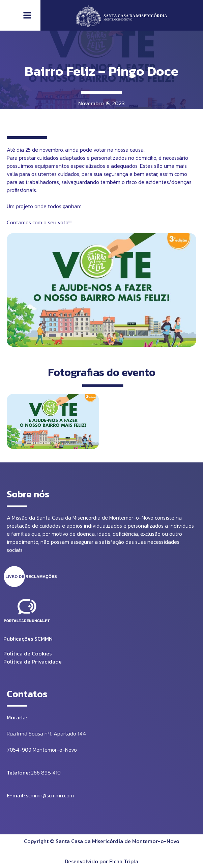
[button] (27, 16)
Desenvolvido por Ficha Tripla (101, 861)
